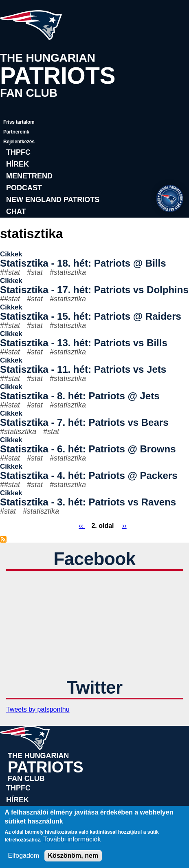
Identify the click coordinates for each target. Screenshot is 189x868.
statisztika (70, 272)
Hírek (18, 164)
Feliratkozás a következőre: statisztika (3, 539)
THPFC (18, 152)
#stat (12, 272)
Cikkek (11, 254)
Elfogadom (24, 856)
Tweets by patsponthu (38, 709)
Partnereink (16, 132)
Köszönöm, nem (73, 856)
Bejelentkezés (19, 142)
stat (37, 272)
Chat (16, 211)
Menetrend (29, 176)
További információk (72, 839)
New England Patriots (53, 200)
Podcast (24, 188)
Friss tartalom (19, 122)
